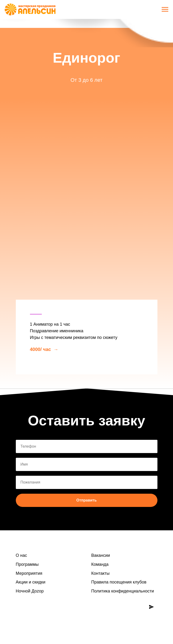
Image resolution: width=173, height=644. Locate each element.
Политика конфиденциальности (123, 591)
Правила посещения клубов (119, 582)
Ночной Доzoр (30, 591)
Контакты (101, 573)
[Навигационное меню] (165, 9)
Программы (27, 564)
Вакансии (101, 555)
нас (23, 555)
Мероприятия (29, 573)
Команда (100, 564)
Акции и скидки (31, 582)
